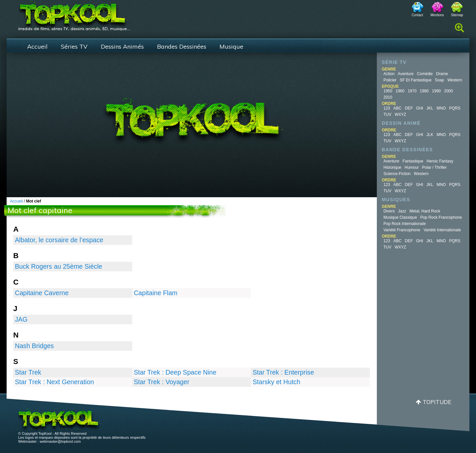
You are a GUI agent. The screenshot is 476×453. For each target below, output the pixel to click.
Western (455, 80)
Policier (390, 80)
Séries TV (74, 46)
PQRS (455, 108)
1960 (400, 91)
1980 (424, 91)
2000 (449, 91)
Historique (392, 167)
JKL (430, 108)
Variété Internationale (442, 230)
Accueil (37, 46)
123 (387, 108)
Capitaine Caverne (42, 293)
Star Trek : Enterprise (283, 372)
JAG (21, 319)
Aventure (406, 74)
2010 (388, 97)
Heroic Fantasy (440, 161)
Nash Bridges (34, 346)
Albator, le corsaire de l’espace (59, 240)
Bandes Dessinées (182, 46)
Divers (389, 211)
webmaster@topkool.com (60, 441)
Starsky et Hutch (276, 382)
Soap (439, 80)
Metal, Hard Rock (425, 211)
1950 (388, 91)
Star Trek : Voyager (162, 382)
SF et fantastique (416, 80)
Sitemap (457, 15)
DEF (409, 108)
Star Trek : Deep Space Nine (175, 372)
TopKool (74, 14)
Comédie (425, 74)
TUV (387, 114)
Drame (442, 74)
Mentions (437, 15)
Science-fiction (397, 174)
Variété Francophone (402, 230)
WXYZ (400, 114)
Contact (417, 15)
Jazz (402, 211)
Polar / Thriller (434, 167)
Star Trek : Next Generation (54, 382)
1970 (412, 91)
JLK (430, 135)
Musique (231, 46)
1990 (436, 91)
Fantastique (413, 161)
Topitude (437, 402)
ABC (397, 108)
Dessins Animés (122, 46)
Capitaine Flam (156, 293)
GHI (420, 108)
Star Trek (28, 372)
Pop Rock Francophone (441, 217)
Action (389, 74)
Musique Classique (400, 217)
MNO (441, 108)
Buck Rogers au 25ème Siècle (59, 266)
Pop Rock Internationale (405, 224)
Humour (412, 167)
